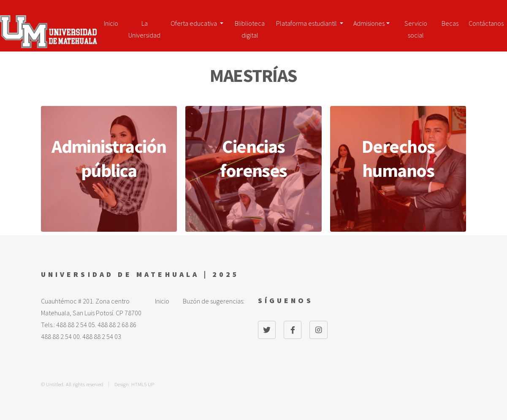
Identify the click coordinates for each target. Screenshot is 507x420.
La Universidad (144, 27)
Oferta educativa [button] (194, 23)
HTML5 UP (143, 384)
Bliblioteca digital (250, 27)
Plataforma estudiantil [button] (307, 23)
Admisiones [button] (369, 23)
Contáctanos (486, 23)
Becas (450, 23)
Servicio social (416, 27)
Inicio (111, 23)
